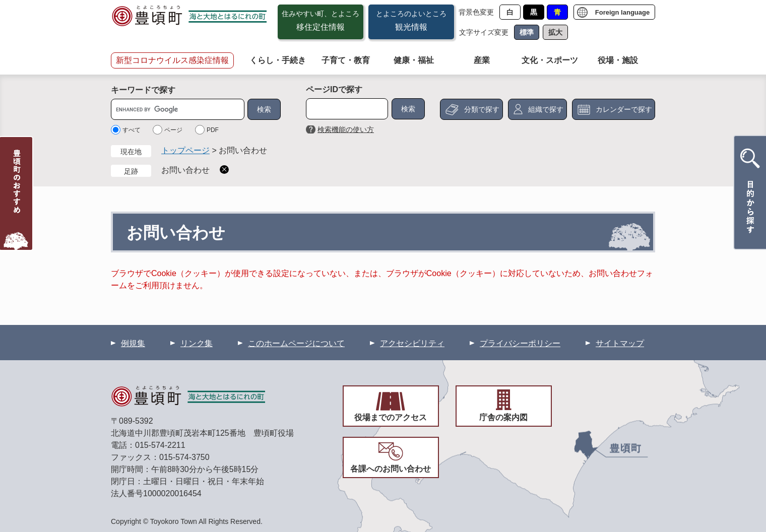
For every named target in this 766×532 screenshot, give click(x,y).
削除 (224, 170)
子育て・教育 (346, 60)
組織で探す (546, 109)
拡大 (555, 32)
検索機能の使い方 (346, 129)
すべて (132, 130)
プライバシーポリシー (520, 343)
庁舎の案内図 (503, 417)
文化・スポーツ (550, 60)
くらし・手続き (278, 60)
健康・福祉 (414, 60)
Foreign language (622, 12)
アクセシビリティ (412, 343)
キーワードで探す (143, 90)
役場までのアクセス (391, 417)
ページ (173, 130)
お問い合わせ (185, 170)
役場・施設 (618, 60)
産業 (482, 60)
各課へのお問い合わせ (391, 469)
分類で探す (482, 109)
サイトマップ (620, 343)
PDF (213, 130)
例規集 (133, 343)
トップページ (185, 150)
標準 (527, 32)
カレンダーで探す (624, 109)
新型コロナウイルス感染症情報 (172, 60)
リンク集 (197, 343)
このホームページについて (296, 343)
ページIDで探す (334, 89)
